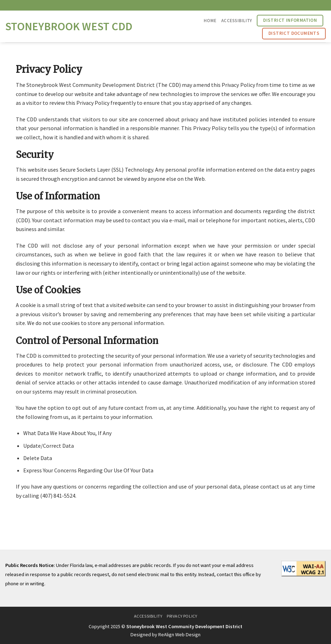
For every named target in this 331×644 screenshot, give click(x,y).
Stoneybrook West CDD (69, 26)
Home (210, 20)
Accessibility (237, 20)
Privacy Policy (182, 616)
